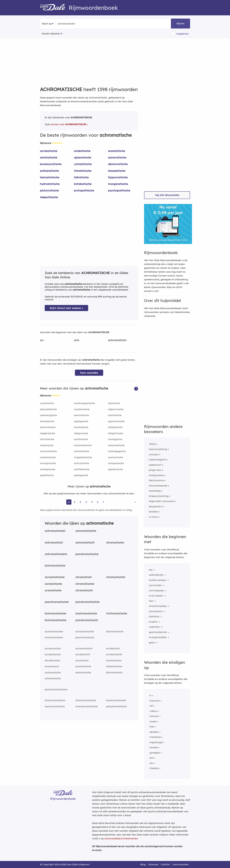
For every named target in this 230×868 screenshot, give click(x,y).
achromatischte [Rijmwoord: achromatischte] (86, 531)
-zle (151, 763)
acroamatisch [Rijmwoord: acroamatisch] (53, 648)
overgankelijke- (158, 637)
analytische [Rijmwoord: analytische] (47, 445)
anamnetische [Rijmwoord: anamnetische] (116, 445)
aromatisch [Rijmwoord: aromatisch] (82, 660)
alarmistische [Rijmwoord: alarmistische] (48, 427)
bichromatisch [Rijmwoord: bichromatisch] (114, 672)
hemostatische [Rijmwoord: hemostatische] (50, 177)
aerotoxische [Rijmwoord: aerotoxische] (81, 415)
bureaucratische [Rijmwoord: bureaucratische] (51, 164)
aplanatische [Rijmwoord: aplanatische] (82, 157)
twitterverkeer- (158, 580)
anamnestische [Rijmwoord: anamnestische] (83, 445)
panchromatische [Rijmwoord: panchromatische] (87, 554)
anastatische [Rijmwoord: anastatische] (117, 151)
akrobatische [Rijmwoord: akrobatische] (52, 660)
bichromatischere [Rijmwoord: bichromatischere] (55, 700)
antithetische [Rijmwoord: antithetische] (82, 469)
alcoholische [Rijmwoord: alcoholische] (81, 427)
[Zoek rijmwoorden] (73, 24)
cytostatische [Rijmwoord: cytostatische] (83, 164)
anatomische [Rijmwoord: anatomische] (82, 451)
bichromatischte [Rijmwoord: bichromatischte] (56, 620)
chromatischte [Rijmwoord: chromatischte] (116, 577)
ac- (42, 340)
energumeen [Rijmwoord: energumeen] (156, 475)
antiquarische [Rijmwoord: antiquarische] (116, 463)
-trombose (155, 737)
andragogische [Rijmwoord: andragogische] (117, 451)
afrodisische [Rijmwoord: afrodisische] (47, 421)
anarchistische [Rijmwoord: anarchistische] (48, 451)
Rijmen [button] (180, 23)
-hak (152, 727)
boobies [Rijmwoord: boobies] (153, 512)
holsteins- (154, 616)
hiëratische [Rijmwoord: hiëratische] (81, 177)
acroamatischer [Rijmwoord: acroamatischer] (54, 631)
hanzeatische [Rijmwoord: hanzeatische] (117, 171)
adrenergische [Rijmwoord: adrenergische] (48, 415)
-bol (151, 758)
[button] (136, 388)
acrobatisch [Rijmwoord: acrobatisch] (113, 648)
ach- (77, 340)
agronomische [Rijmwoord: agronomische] (116, 421)
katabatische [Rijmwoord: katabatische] (83, 184)
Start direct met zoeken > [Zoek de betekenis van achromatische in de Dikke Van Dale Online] (66, 308)
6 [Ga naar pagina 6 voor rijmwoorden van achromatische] (98, 502)
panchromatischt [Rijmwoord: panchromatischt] (87, 620)
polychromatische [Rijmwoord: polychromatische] (116, 706)
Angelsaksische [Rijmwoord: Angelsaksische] (83, 457)
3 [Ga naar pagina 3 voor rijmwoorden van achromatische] (80, 502)
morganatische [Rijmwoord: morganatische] (118, 184)
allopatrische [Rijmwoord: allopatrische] (116, 433)
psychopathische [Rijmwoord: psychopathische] (119, 190)
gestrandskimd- (158, 632)
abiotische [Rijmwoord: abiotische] (114, 403)
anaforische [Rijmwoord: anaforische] (81, 439)
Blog (143, 864)
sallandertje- (156, 575)
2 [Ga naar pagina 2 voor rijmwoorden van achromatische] (75, 502)
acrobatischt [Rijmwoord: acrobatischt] (83, 654)
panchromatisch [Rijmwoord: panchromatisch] (85, 637)
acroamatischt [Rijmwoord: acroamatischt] (84, 648)
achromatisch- (118, 340)
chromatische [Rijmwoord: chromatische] (115, 542)
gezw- (152, 643)
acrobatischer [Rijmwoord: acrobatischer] (53, 654)
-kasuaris (154, 701)
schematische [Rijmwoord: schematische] (53, 678)
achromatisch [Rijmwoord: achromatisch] (54, 542)
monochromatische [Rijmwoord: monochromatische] (87, 706)
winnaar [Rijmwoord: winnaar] (154, 454)
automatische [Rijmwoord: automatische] (53, 672)
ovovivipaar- (156, 596)
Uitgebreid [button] (182, 34)
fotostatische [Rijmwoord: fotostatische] (83, 171)
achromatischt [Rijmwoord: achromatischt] (85, 542)
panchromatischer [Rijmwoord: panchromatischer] (57, 602)
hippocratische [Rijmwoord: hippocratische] (118, 177)
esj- (151, 570)
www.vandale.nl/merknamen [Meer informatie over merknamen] (121, 838)
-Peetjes (154, 768)
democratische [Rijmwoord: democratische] (118, 164)
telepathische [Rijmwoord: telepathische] (49, 197)
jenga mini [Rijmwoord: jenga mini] (155, 470)
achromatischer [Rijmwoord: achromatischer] (55, 531)
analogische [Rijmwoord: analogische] (115, 439)
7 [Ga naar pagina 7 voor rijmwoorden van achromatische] (103, 502)
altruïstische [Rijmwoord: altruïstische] (47, 439)
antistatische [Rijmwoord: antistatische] (49, 157)
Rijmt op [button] (47, 24)
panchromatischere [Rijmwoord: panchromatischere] (56, 689)
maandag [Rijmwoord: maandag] (155, 491)
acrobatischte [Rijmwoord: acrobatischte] (114, 654)
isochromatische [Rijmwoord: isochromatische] (86, 613)
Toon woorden (89, 373)
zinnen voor (69, 124)
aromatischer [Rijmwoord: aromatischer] (114, 660)
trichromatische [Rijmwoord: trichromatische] (117, 613)
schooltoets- (156, 611)
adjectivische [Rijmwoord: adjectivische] (116, 409)
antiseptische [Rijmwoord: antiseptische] (48, 469)
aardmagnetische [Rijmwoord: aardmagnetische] (84, 403)
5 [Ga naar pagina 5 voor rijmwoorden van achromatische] (92, 502)
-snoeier (154, 747)
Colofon (165, 864)
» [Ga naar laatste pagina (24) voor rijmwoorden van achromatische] (135, 502)
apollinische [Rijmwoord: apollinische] (47, 475)
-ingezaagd (156, 742)
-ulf (151, 706)
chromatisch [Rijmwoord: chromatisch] (84, 577)
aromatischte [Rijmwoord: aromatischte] (83, 666)
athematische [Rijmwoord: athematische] (114, 666)
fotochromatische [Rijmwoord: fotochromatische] (86, 700)
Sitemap (153, 864)
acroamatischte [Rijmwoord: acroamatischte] (85, 631)
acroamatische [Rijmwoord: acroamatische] (55, 577)
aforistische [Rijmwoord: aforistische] (115, 415)
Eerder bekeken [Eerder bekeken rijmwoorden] (51, 34)
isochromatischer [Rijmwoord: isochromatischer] (116, 700)
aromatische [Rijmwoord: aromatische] (53, 590)
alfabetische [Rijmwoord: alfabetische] (115, 427)
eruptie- (153, 622)
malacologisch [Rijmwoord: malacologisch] (157, 460)
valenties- (155, 627)
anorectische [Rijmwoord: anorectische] (115, 457)
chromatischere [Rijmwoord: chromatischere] (54, 637)
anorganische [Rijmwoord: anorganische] (48, 463)
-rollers (153, 711)
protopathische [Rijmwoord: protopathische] (84, 190)
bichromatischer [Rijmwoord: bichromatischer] (56, 613)
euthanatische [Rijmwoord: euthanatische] (49, 171)
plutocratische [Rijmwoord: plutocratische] (49, 190)
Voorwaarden (181, 864)
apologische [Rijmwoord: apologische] (81, 475)
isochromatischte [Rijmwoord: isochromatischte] (55, 706)
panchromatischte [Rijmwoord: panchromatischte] (87, 602)
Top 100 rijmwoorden (167, 195)
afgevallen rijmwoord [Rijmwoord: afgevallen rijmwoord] (161, 501)
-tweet (153, 721)
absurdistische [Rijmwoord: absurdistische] (48, 409)
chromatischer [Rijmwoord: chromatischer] (85, 584)
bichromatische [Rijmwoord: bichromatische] (55, 566)
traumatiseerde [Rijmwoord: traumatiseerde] (158, 486)
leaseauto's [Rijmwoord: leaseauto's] (155, 506)
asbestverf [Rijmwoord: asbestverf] (155, 465)
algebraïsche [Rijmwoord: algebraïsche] (48, 433)
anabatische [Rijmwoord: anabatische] (82, 151)
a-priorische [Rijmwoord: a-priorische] (47, 403)
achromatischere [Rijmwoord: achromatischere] (56, 554)
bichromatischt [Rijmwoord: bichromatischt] (115, 631)
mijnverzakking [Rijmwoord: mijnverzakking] (158, 449)
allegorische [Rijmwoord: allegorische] (81, 433)
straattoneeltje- (158, 606)
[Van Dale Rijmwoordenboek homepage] (54, 8)
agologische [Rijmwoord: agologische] (81, 421)
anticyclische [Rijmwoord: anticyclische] (82, 463)
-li (150, 695)
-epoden (154, 732)
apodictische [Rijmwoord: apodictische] (115, 469)
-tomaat (154, 716)
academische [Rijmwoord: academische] (82, 409)
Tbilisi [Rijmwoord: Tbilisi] (152, 444)
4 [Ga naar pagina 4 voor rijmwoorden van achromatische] (86, 502)
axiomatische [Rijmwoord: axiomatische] (83, 672)
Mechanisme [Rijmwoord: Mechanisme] (156, 480)
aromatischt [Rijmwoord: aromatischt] (52, 666)
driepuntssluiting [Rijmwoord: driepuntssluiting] (159, 496)
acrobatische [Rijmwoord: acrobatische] (49, 151)
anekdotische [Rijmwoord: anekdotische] (48, 457)
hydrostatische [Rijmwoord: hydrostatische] (50, 184)
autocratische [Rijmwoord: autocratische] (117, 157)
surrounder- (156, 585)
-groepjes (154, 753)
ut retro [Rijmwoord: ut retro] (153, 517)
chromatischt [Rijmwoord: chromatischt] (84, 590)
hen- (151, 601)
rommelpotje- (157, 590)
